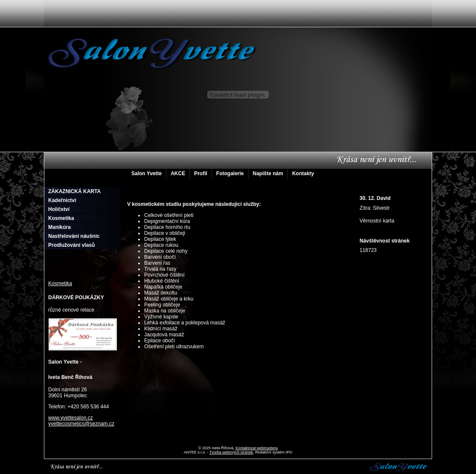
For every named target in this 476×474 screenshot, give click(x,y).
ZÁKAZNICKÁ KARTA (74, 191)
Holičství (59, 209)
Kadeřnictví (62, 200)
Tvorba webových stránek (231, 452)
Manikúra (59, 227)
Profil (201, 173)
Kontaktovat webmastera (257, 448)
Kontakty (303, 173)
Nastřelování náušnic (74, 236)
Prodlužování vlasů (71, 245)
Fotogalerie (230, 173)
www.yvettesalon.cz (71, 418)
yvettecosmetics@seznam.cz (81, 424)
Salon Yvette (147, 173)
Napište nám (268, 173)
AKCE (178, 173)
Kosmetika (61, 218)
